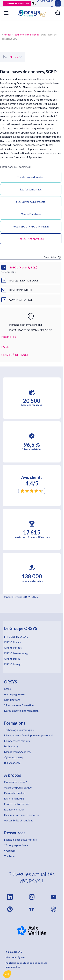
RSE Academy (12, 763)
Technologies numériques (26, 35)
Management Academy (18, 752)
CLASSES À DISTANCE (15, 355)
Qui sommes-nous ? (15, 782)
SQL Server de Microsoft (31, 202)
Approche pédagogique (18, 787)
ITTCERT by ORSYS (16, 637)
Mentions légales (15, 957)
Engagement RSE (14, 798)
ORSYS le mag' (13, 664)
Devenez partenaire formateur (22, 815)
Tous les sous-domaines (31, 177)
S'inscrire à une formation (19, 705)
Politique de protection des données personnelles (26, 965)
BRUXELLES (9, 337)
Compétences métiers (17, 741)
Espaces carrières (14, 809)
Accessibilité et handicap (19, 820)
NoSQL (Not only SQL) (31, 239)
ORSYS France (13, 642)
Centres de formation (17, 804)
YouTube (9, 856)
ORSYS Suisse (12, 659)
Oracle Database (31, 214)
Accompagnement (15, 694)
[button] (7, 974)
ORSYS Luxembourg (16, 653)
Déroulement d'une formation (21, 711)
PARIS (5, 347)
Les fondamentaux (31, 189)
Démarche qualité (14, 793)
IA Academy (11, 746)
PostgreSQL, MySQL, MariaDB (31, 226)
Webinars (10, 850)
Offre (7, 689)
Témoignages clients (16, 845)
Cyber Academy (14, 757)
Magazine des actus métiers (20, 840)
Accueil (7, 35)
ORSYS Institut (13, 648)
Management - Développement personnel (28, 735)
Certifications (12, 700)
